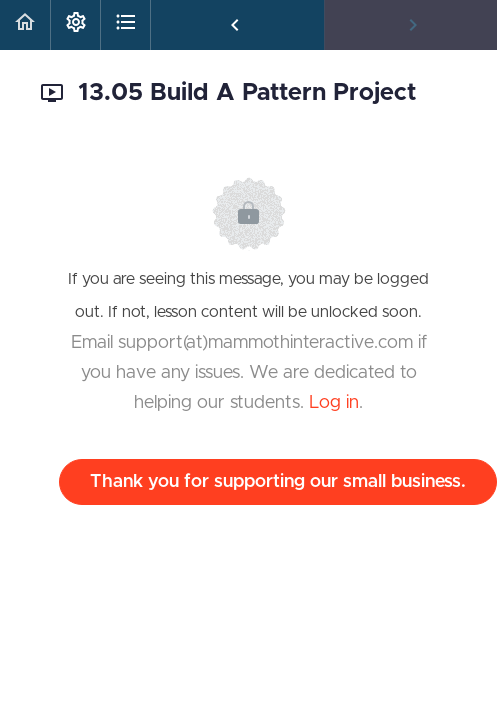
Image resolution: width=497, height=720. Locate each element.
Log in (334, 403)
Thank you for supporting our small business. (278, 482)
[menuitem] (75, 25)
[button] (25, 25)
